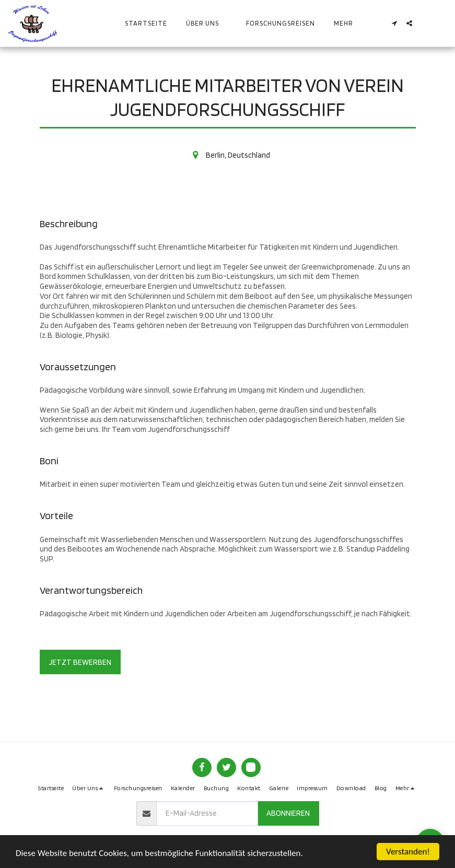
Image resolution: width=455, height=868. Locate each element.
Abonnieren (288, 813)
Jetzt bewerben (80, 662)
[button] (207, 24)
